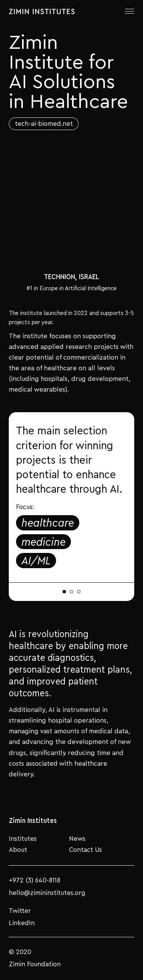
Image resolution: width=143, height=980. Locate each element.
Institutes (23, 838)
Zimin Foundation (35, 964)
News (77, 838)
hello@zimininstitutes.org (47, 892)
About (18, 849)
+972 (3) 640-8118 (35, 880)
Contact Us (85, 849)
